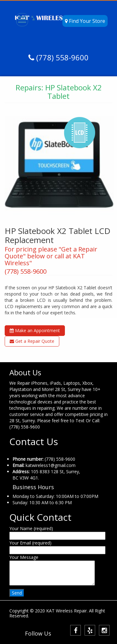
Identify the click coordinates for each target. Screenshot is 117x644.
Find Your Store (85, 21)
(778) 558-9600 (61, 57)
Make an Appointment (35, 330)
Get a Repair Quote (32, 341)
